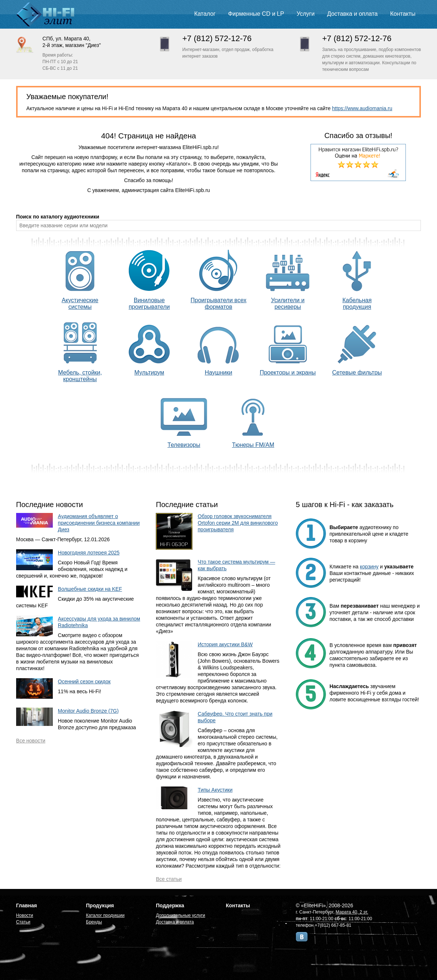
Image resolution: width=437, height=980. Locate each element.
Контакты (403, 14)
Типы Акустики (215, 790)
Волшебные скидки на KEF (90, 589)
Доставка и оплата (352, 14)
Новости (25, 915)
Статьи (23, 922)
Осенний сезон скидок (84, 681)
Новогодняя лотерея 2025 (89, 553)
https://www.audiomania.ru (362, 108)
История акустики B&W (225, 644)
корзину (369, 567)
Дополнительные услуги (180, 915)
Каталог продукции (105, 915)
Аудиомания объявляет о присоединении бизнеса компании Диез (99, 523)
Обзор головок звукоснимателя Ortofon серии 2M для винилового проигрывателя (238, 523)
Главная (27, 905)
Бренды (94, 922)
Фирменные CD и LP (256, 14)
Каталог (205, 14)
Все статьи (169, 879)
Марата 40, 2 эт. (352, 912)
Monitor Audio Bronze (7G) (88, 711)
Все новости (31, 741)
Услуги (306, 14)
